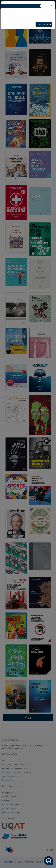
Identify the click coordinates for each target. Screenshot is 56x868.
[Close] (51, 5)
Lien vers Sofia (44, 24)
